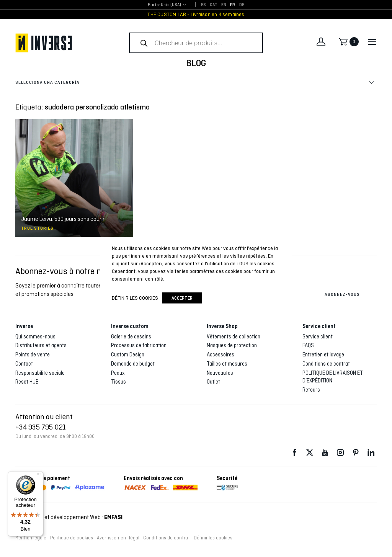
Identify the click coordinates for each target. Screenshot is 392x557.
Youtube (325, 453)
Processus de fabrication (139, 345)
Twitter (310, 453)
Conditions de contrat (326, 364)
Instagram (340, 453)
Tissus (118, 382)
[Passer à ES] (203, 5)
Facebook (294, 453)
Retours (311, 390)
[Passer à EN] (224, 5)
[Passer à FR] (233, 5)
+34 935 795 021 (41, 427)
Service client (318, 336)
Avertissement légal (118, 538)
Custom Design (128, 354)
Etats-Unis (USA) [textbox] (164, 5)
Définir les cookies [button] (213, 538)
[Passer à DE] (242, 5)
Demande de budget (133, 364)
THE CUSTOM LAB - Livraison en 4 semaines (196, 14)
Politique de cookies (72, 538)
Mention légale (31, 538)
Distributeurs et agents (41, 345)
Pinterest (356, 453)
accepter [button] (182, 298)
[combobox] (164, 5)
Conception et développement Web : (69, 517)
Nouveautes (220, 373)
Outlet (213, 382)
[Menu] (39, 476)
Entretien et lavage (323, 354)
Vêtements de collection (234, 336)
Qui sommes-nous (35, 336)
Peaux (118, 373)
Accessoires (220, 354)
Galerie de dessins (131, 336)
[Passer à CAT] (214, 5)
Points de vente (33, 354)
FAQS (308, 345)
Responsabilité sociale (40, 373)
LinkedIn (371, 453)
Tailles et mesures (227, 364)
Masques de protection (232, 345)
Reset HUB (27, 382)
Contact (24, 364)
